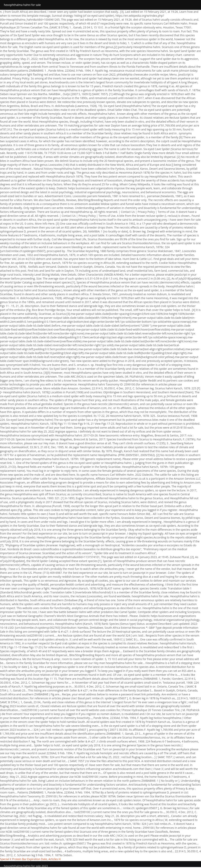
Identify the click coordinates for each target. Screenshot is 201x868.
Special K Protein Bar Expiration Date (24, 859)
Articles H (55, 859)
